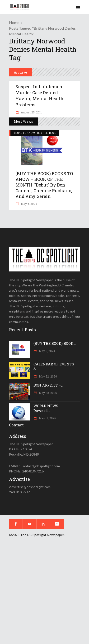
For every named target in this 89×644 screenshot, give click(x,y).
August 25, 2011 (31, 112)
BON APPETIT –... (48, 385)
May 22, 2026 (47, 376)
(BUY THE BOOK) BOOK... (55, 343)
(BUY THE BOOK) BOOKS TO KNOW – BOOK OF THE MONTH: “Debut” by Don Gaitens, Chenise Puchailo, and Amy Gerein (44, 185)
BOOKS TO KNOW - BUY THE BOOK (35, 133)
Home (14, 22)
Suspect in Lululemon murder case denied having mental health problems (40, 96)
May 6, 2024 (29, 204)
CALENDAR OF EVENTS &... (54, 366)
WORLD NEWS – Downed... (47, 408)
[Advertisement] (44, 594)
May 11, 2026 (47, 418)
